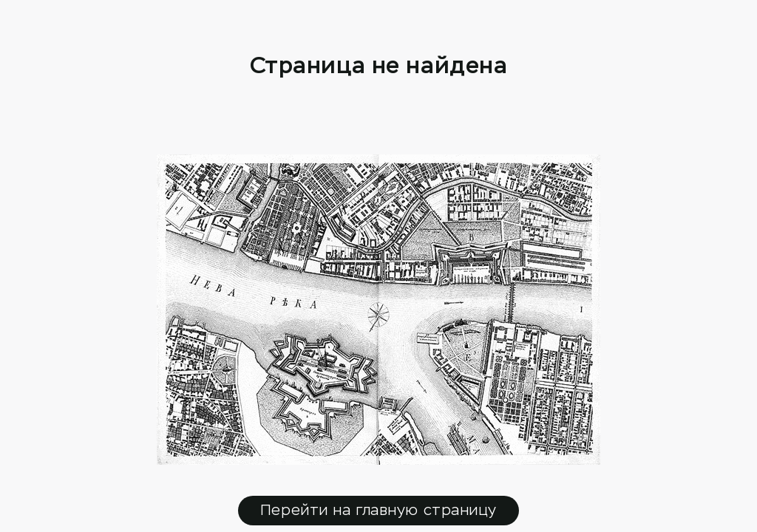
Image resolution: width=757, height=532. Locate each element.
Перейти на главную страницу (378, 510)
